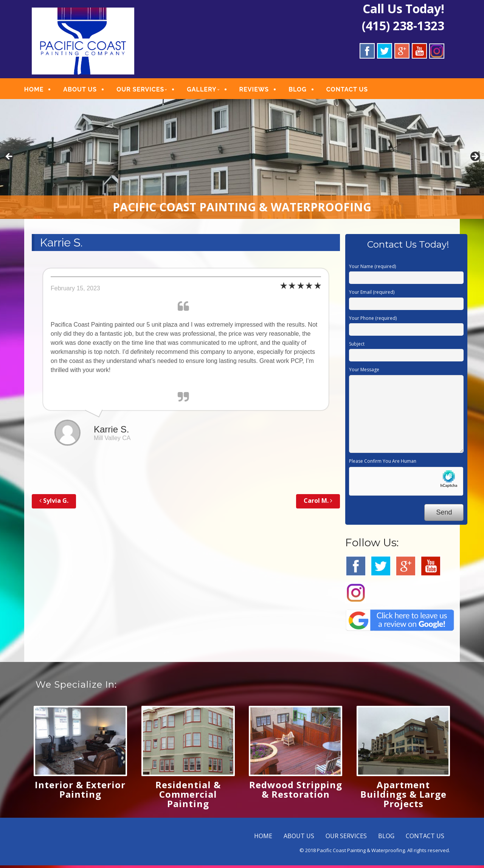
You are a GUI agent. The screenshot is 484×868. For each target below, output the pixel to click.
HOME (42, 91)
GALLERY (210, 91)
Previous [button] (9, 160)
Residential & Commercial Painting (188, 797)
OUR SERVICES (149, 91)
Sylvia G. (54, 503)
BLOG (306, 91)
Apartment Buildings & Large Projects (403, 797)
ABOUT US (88, 91)
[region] (242, 162)
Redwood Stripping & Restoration (296, 792)
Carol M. (318, 503)
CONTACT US (355, 91)
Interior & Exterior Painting (80, 792)
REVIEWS (263, 91)
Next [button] (475, 160)
